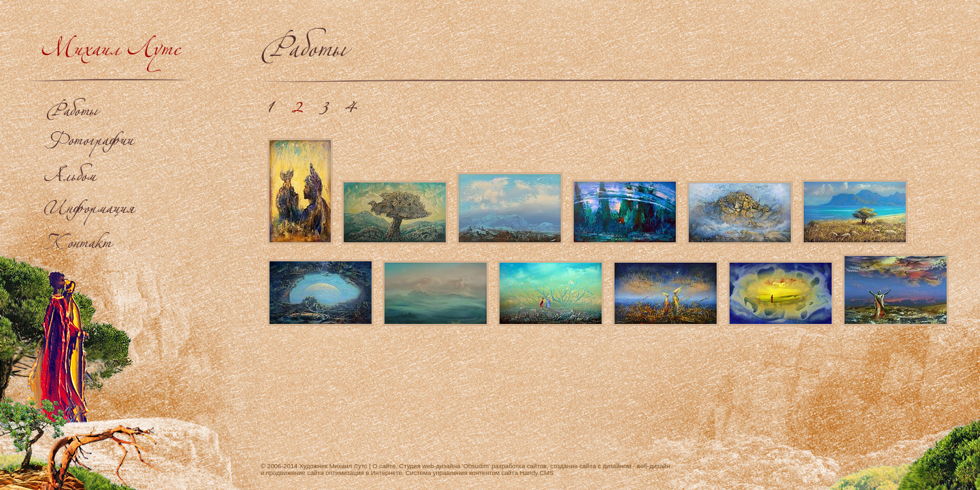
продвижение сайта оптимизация (315, 473)
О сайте (384, 466)
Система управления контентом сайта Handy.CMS (480, 473)
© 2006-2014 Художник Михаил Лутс (314, 466)
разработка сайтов (519, 466)
